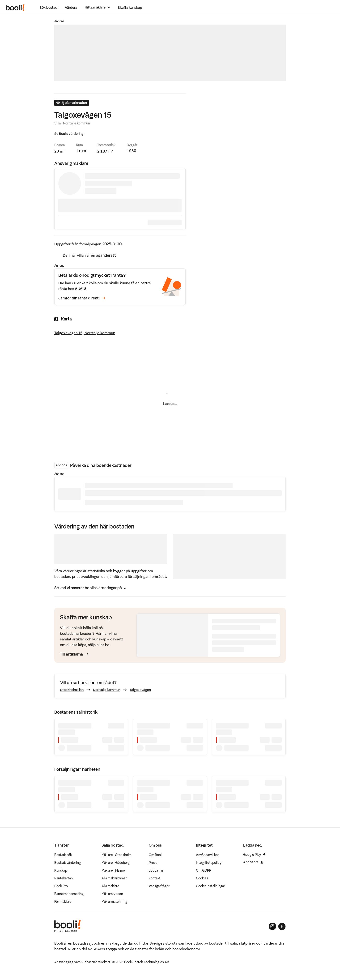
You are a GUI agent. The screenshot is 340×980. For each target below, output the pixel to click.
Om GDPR (204, 870)
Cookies (202, 878)
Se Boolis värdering (69, 134)
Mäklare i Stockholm (117, 855)
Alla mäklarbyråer (114, 878)
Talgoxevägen (140, 690)
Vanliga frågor (159, 886)
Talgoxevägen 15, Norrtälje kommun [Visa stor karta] (85, 333)
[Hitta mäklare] (98, 7)
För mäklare (63, 902)
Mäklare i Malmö (113, 870)
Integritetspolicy (209, 863)
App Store (253, 862)
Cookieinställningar (210, 886)
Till (74, 654)
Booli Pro (61, 886)
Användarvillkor (207, 855)
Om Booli (156, 855)
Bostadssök (63, 855)
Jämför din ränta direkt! (82, 298)
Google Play (254, 855)
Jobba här (156, 870)
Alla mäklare (110, 886)
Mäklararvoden (112, 894)
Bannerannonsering (69, 894)
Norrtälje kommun (107, 690)
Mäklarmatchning (114, 902)
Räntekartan (64, 878)
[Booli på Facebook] (282, 926)
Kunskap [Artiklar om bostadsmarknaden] (61, 870)
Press (153, 863)
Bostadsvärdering (68, 863)
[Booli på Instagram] (272, 926)
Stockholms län (72, 690)
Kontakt (155, 878)
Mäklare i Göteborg (116, 863)
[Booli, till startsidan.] (15, 8)
